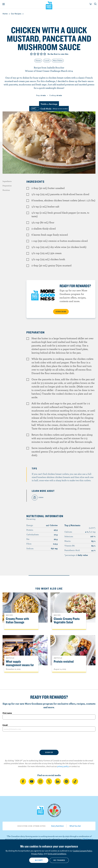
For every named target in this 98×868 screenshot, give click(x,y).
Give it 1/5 (31, 54)
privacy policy (63, 766)
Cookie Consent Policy (82, 851)
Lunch (47, 60)
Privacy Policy (37, 854)
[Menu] (4, 4)
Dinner (38, 60)
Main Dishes (58, 60)
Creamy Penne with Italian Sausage (17, 621)
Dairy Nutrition (57, 826)
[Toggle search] (95, 4)
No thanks (59, 860)
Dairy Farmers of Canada (49, 5)
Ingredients (7, 181)
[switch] (49, 109)
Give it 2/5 (35, 54)
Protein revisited (64, 662)
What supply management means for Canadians (20, 665)
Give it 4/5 (41, 54)
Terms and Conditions (57, 854)
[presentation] (49, 741)
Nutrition (6, 190)
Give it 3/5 (38, 54)
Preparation (7, 186)
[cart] (91, 4)
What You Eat (75, 826)
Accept (39, 860)
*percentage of (76, 555)
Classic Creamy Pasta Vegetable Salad (67, 621)
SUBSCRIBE (61, 312)
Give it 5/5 (45, 54)
